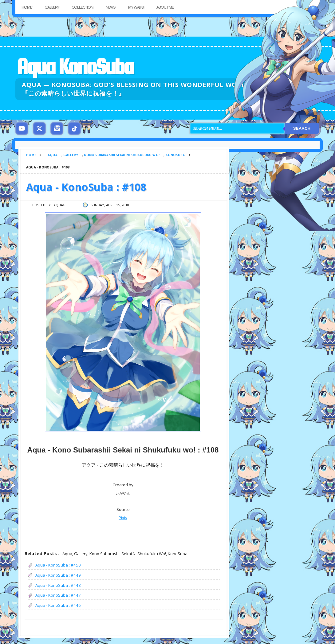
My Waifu (136, 7)
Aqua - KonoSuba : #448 (58, 585)
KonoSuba (175, 155)
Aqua (53, 155)
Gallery (52, 7)
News (111, 7)
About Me (165, 7)
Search (302, 128)
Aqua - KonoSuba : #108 (86, 187)
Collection (82, 7)
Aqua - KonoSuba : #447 (58, 595)
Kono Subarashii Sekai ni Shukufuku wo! (122, 155)
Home (27, 7)
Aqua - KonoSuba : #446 (58, 605)
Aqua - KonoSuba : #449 (58, 575)
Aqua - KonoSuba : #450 (58, 565)
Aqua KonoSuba (75, 67)
